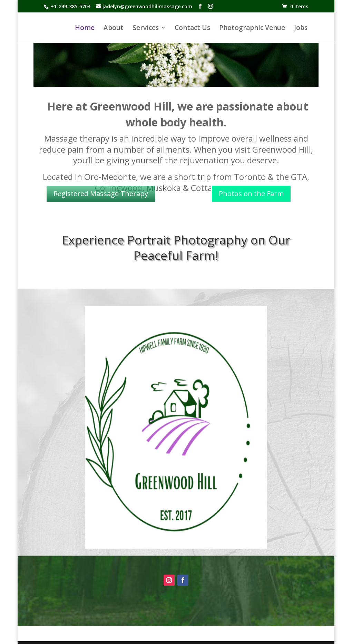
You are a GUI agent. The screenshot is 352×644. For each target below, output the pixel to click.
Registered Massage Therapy (101, 194)
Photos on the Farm (251, 194)
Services (146, 29)
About (114, 29)
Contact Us (192, 29)
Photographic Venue (252, 29)
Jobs (301, 29)
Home (85, 29)
